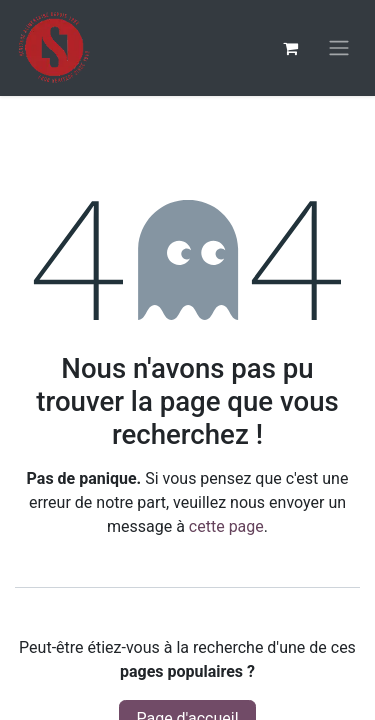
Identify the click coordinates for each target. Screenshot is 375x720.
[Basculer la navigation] (339, 48)
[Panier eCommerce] (290, 48)
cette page (226, 526)
